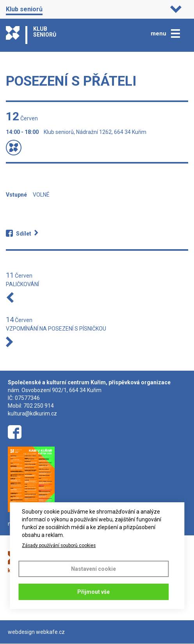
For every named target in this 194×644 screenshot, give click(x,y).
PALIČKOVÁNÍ (22, 284)
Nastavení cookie (93, 569)
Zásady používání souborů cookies (59, 545)
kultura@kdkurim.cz (32, 413)
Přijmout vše (93, 592)
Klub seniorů (24, 9)
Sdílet (24, 234)
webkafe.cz (50, 632)
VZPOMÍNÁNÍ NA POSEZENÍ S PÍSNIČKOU (56, 329)
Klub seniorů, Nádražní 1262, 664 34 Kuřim (95, 132)
